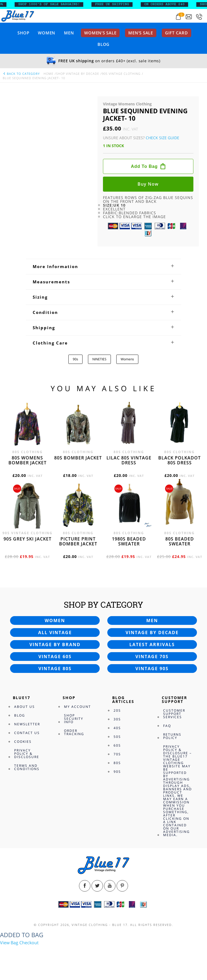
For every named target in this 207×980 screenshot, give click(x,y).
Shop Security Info (74, 719)
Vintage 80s (55, 669)
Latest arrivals (152, 645)
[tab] (103, 266)
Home (48, 74)
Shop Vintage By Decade (78, 74)
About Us (25, 707)
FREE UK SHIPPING (125, 4)
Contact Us (27, 733)
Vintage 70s (152, 657)
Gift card (176, 33)
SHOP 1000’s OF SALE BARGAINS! (62, 4)
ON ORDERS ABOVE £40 (177, 4)
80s (117, 763)
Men (69, 33)
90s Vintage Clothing (121, 74)
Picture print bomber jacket (78, 541)
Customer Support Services (174, 714)
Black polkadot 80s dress (179, 460)
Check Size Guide (162, 138)
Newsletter (27, 724)
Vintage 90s (152, 669)
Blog (103, 44)
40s (117, 728)
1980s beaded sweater (129, 541)
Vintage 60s (55, 657)
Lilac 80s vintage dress (129, 460)
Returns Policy (172, 736)
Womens (127, 359)
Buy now (148, 184)
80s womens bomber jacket (28, 460)
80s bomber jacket (78, 458)
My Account (77, 707)
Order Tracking (74, 732)
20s (117, 710)
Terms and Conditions (27, 767)
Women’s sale (100, 33)
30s (117, 719)
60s (117, 745)
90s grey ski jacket (28, 539)
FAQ (167, 726)
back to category (21, 74)
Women (47, 33)
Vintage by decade (152, 632)
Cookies (23, 742)
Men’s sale (141, 33)
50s (117, 737)
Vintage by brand (55, 645)
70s (117, 754)
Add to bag (144, 166)
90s (75, 359)
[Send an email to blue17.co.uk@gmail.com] (189, 17)
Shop (23, 33)
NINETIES (99, 359)
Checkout (29, 943)
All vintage (55, 632)
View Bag (9, 943)
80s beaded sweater (180, 541)
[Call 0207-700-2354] (199, 17)
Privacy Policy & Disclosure (27, 754)
